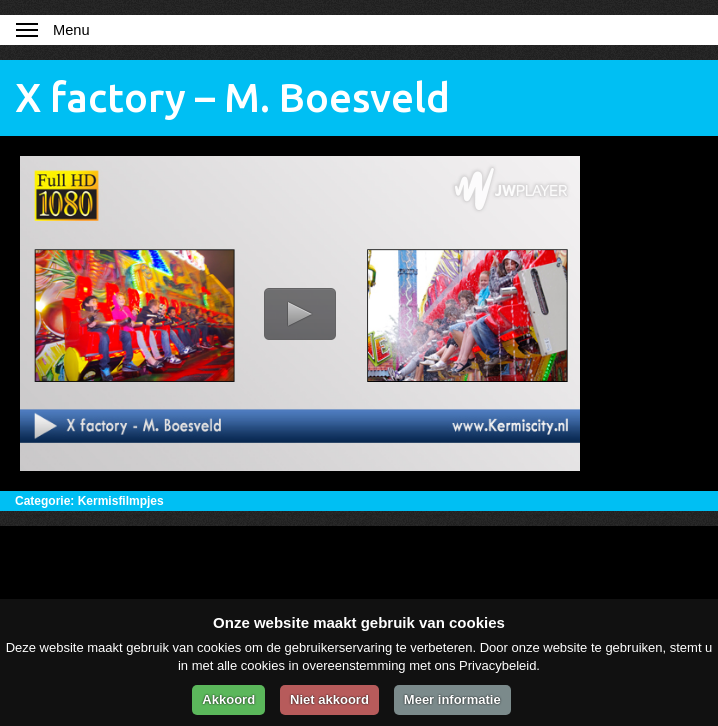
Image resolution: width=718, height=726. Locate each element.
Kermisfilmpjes (121, 501)
